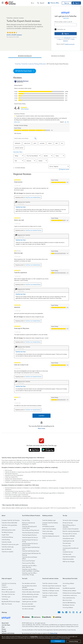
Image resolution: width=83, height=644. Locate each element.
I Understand (58, 641)
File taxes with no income (70, 534)
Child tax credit (67, 554)
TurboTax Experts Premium (29, 535)
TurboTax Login (6, 597)
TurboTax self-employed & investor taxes (29, 527)
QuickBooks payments (69, 588)
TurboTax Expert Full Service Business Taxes (30, 544)
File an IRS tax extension (8, 592)
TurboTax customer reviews (50, 583)
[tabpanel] (41, 238)
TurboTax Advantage (48, 534)
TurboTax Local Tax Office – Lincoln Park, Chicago (30, 573)
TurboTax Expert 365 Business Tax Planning (31, 554)
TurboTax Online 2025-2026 (9, 523)
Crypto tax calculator (28, 599)
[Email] (66, 25)
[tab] (25, 56)
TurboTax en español (7, 552)
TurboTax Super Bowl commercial (52, 586)
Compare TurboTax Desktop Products (50, 523)
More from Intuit (67, 600)
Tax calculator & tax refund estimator (29, 586)
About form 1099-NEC (69, 536)
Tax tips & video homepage (70, 520)
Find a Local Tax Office (28, 563)
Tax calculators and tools (29, 583)
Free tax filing (26, 520)
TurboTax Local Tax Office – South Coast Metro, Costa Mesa (31, 570)
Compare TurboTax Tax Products (11, 520)
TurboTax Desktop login (49, 520)
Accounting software (68, 583)
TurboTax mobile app (8, 547)
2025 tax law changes (69, 562)
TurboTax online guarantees (9, 525)
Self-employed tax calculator (30, 597)
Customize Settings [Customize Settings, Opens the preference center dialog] (73, 641)
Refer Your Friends (7, 604)
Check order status (47, 531)
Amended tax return (68, 539)
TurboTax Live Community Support (9, 584)
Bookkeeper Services (69, 605)
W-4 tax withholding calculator (30, 594)
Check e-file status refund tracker (31, 592)
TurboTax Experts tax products (30, 533)
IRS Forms (4, 528)
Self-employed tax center (9, 530)
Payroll (65, 586)
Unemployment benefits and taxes (71, 548)
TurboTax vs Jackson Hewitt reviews (50, 596)
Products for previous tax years (10, 544)
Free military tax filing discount (31, 530)
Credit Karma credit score (70, 595)
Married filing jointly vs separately (69, 525)
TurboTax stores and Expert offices (30, 557)
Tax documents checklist (29, 606)
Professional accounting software (72, 593)
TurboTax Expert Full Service (30, 537)
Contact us (5, 587)
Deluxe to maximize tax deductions (28, 523)
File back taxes (67, 543)
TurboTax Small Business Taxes (31, 551)
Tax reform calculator (28, 609)
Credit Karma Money (7, 537)
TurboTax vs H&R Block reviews (51, 588)
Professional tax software (69, 591)
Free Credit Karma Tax (69, 598)
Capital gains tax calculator (29, 602)
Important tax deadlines (69, 557)
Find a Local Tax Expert (28, 561)
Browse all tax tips (68, 523)
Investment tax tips (68, 552)
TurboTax (18, 64)
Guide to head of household (71, 529)
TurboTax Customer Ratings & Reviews (34, 64)
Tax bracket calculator (28, 590)
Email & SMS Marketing (69, 603)
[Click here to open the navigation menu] (3, 3)
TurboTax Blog (6, 540)
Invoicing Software (68, 607)
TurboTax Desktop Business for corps (51, 536)
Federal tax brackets (68, 559)
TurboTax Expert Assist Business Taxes (31, 548)
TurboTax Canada (6, 542)
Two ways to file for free (8, 594)
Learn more (66, 18)
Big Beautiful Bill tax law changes (11, 602)
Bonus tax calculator (28, 604)
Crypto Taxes (5, 535)
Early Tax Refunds (6, 549)
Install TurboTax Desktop (49, 529)
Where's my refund (7, 590)
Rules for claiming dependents (71, 531)
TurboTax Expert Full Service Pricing (30, 540)
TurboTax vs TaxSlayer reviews (51, 591)
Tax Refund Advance (7, 532)
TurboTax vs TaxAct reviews (50, 593)
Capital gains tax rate (68, 541)
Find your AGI (67, 546)
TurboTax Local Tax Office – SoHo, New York (30, 566)
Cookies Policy (34, 637)
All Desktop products (48, 526)
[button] (33, 3)
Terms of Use (54, 633)
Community (5, 599)
